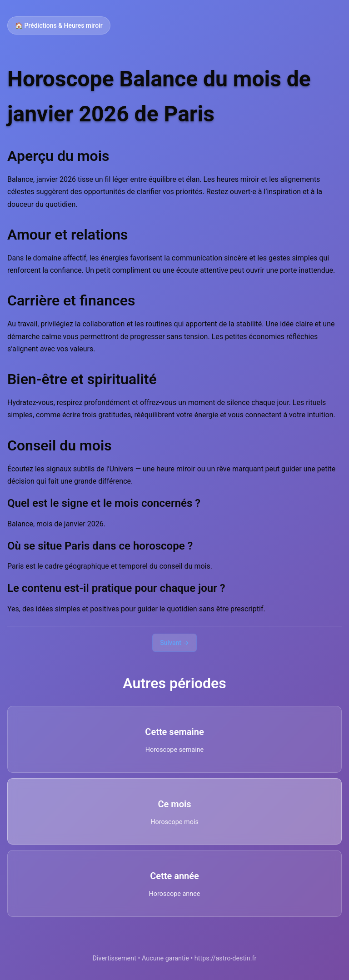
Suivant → (174, 643)
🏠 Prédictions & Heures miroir (59, 25)
